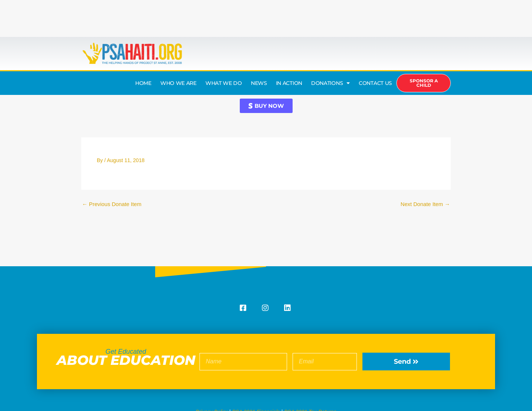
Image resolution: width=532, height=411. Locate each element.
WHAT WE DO (224, 83)
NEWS (259, 83)
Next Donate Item (425, 204)
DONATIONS (330, 83)
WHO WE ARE (178, 83)
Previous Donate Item (112, 204)
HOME (143, 83)
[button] (266, 106)
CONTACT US (375, 83)
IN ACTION (289, 83)
